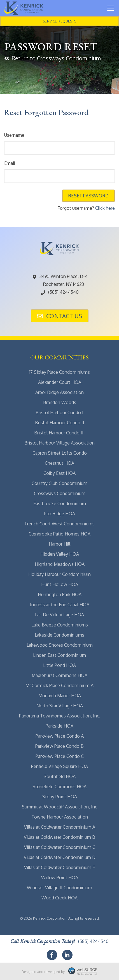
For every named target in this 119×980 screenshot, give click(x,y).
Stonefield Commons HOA (60, 787)
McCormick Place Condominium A (60, 685)
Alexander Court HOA (60, 382)
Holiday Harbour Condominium (60, 574)
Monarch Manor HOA (60, 696)
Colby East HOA (60, 473)
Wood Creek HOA (60, 898)
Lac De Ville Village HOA (60, 615)
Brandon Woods (60, 402)
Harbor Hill (60, 544)
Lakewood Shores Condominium (60, 645)
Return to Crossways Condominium (53, 58)
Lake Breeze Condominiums (60, 625)
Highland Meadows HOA (60, 564)
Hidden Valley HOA (60, 554)
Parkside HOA (60, 726)
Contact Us (60, 316)
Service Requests (60, 21)
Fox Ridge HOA (60, 514)
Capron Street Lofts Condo (60, 453)
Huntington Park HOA (60, 594)
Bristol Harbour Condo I (60, 412)
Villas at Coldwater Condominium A (60, 827)
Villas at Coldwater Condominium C (60, 847)
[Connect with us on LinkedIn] (67, 955)
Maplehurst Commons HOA (60, 675)
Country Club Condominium (60, 483)
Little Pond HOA (60, 665)
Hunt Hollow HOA (60, 584)
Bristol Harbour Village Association (60, 443)
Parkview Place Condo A (60, 736)
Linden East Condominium (60, 655)
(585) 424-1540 (60, 292)
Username (14, 135)
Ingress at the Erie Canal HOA (60, 605)
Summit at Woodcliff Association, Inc (60, 807)
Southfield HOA (60, 776)
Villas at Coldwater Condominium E (60, 867)
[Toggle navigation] (111, 8)
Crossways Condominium (60, 493)
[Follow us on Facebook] (52, 955)
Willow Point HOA (60, 878)
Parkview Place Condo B (60, 746)
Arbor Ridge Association (60, 392)
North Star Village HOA (60, 706)
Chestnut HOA (60, 463)
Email (10, 163)
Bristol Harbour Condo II (60, 423)
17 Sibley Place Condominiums (60, 372)
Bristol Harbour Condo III (60, 433)
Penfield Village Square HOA (60, 766)
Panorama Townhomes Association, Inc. (60, 716)
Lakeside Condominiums (60, 635)
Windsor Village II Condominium (60, 888)
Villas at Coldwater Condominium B (60, 837)
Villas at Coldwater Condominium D (60, 857)
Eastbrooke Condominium (60, 503)
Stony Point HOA (60, 797)
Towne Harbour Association (60, 817)
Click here (105, 208)
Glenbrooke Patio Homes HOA (60, 534)
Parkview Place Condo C (60, 756)
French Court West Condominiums (60, 524)
